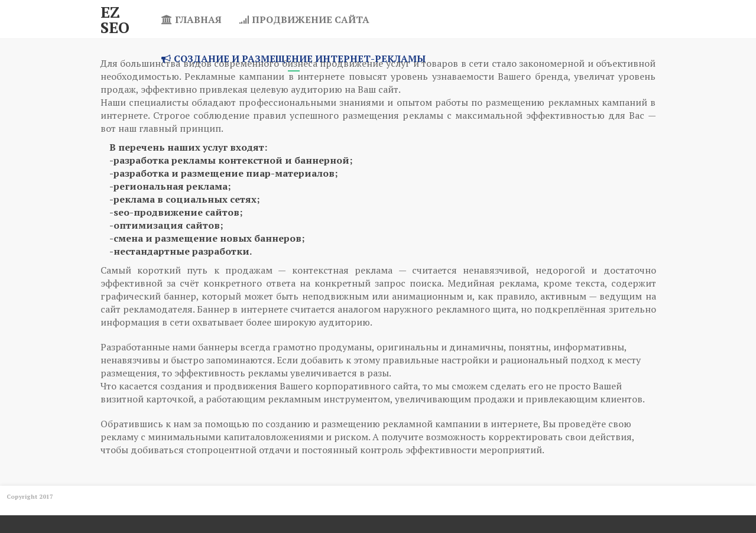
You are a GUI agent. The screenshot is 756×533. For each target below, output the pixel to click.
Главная (192, 19)
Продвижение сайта (304, 19)
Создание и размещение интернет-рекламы (293, 58)
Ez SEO (115, 19)
